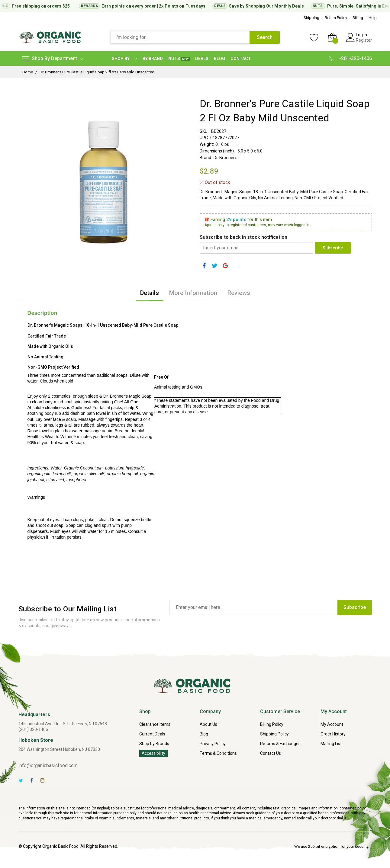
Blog (204, 734)
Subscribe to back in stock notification (243, 237)
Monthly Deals (292, 6)
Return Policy (336, 18)
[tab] (150, 293)
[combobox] (180, 37)
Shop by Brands (154, 744)
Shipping (311, 18)
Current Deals (152, 734)
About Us (208, 724)
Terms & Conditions (218, 753)
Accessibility (153, 753)
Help (373, 18)
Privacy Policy (213, 744)
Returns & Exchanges (280, 744)
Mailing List (331, 744)
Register (364, 40)
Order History (333, 734)
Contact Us (271, 753)
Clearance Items (155, 724)
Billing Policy (272, 724)
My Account (332, 724)
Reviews (239, 293)
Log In (361, 35)
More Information (193, 293)
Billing (358, 18)
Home (28, 72)
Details (150, 293)
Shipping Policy (274, 734)
